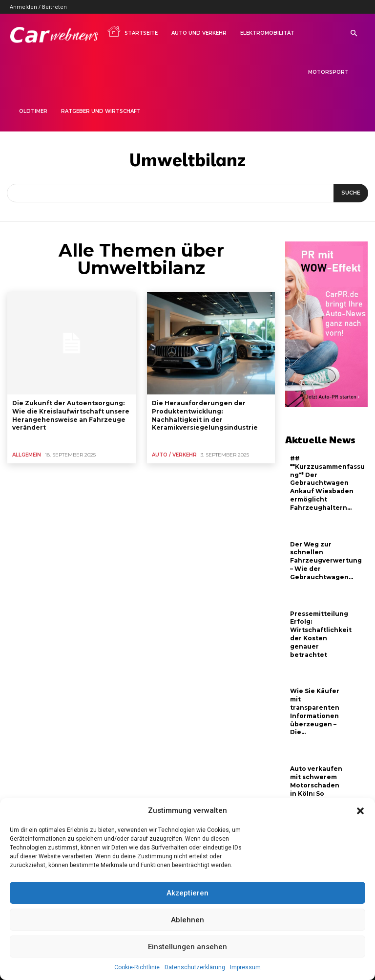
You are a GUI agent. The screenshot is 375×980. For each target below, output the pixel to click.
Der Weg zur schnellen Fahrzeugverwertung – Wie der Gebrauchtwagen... (326, 561)
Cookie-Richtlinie (137, 967)
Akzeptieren (187, 893)
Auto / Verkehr (174, 455)
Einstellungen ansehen (187, 947)
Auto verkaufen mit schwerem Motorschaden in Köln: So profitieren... (316, 785)
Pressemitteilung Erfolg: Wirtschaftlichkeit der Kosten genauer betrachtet (321, 634)
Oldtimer (33, 111)
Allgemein (27, 455)
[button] (360, 811)
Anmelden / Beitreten (38, 7)
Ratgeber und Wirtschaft (101, 111)
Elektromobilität (267, 33)
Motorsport (328, 72)
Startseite (132, 31)
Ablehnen (187, 920)
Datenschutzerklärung (195, 967)
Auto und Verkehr (199, 33)
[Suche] (351, 193)
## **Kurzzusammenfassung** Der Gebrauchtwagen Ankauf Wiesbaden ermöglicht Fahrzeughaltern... (327, 483)
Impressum (245, 967)
